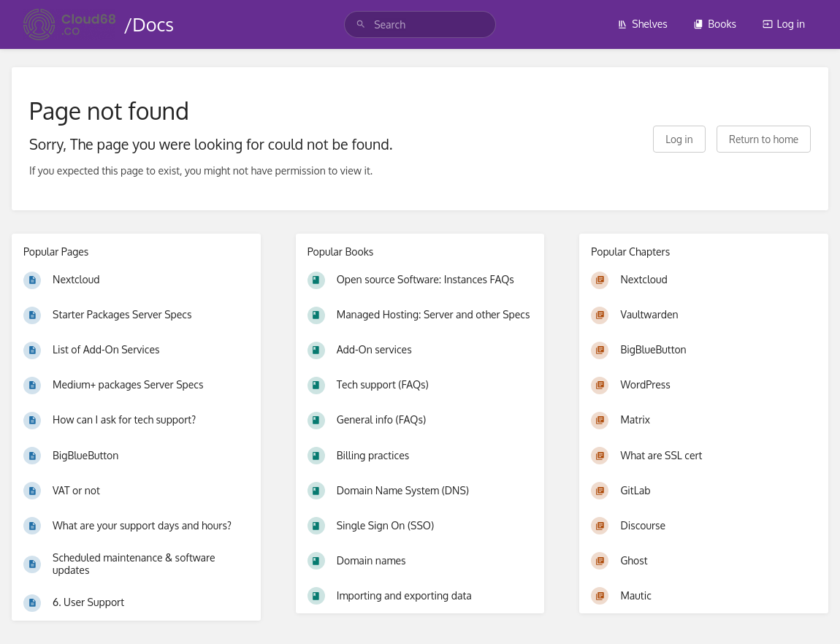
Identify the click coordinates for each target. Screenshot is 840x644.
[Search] (361, 24)
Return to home (764, 139)
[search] (420, 24)
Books (715, 24)
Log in (784, 24)
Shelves (642, 24)
